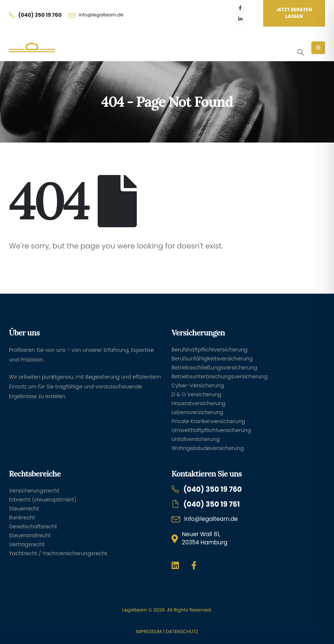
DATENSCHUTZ (182, 632)
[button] (300, 52)
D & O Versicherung (196, 394)
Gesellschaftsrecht (33, 526)
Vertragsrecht (27, 544)
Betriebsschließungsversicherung (214, 368)
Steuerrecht (24, 509)
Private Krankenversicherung (208, 421)
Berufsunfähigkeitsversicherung (212, 359)
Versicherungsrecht (34, 491)
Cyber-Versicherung (198, 385)
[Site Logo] (32, 48)
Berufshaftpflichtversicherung (209, 350)
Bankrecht (22, 518)
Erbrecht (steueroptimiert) (43, 500)
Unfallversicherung (196, 439)
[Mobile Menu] (318, 48)
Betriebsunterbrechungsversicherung (220, 376)
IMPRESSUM (149, 632)
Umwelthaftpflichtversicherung (211, 430)
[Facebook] (240, 8)
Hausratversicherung (198, 403)
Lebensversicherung (197, 412)
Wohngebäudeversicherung (208, 448)
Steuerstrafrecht (30, 535)
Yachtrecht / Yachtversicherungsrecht (58, 553)
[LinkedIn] (240, 19)
